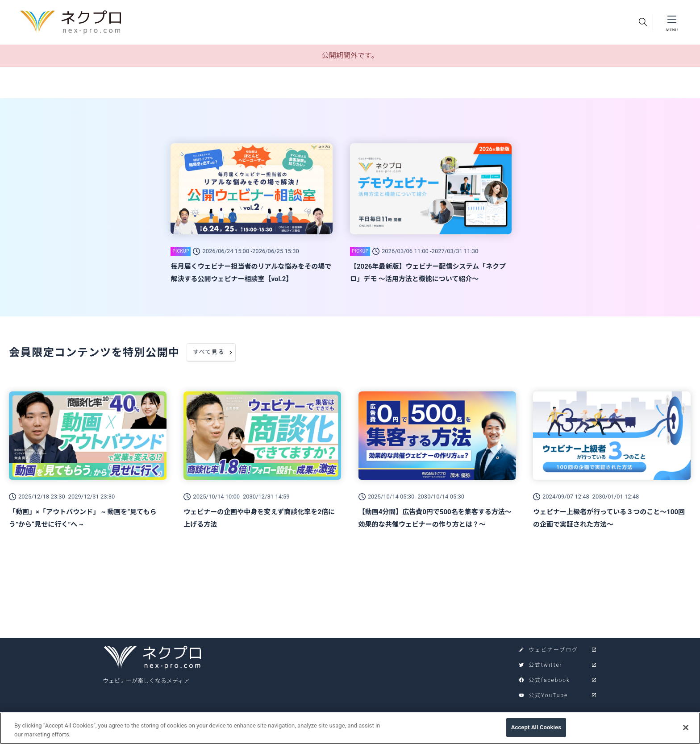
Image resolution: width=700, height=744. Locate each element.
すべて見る (209, 352)
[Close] (686, 732)
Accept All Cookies (536, 732)
